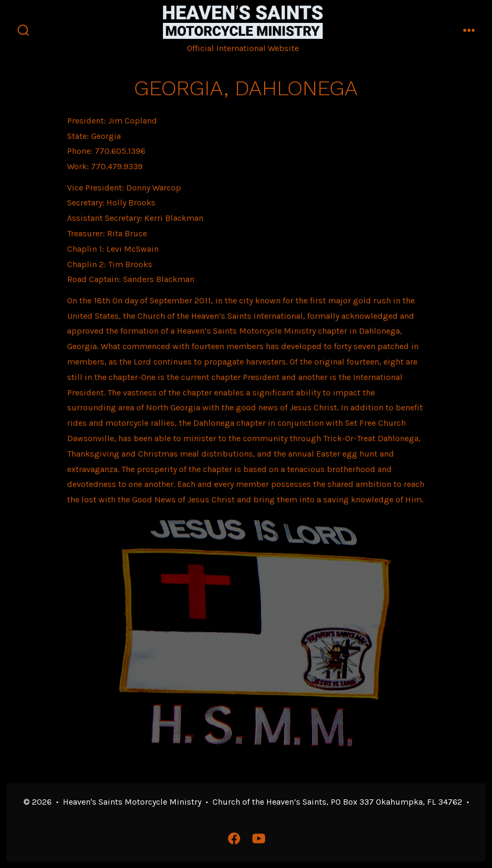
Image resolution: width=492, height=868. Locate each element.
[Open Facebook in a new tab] (234, 838)
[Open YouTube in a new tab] (259, 838)
